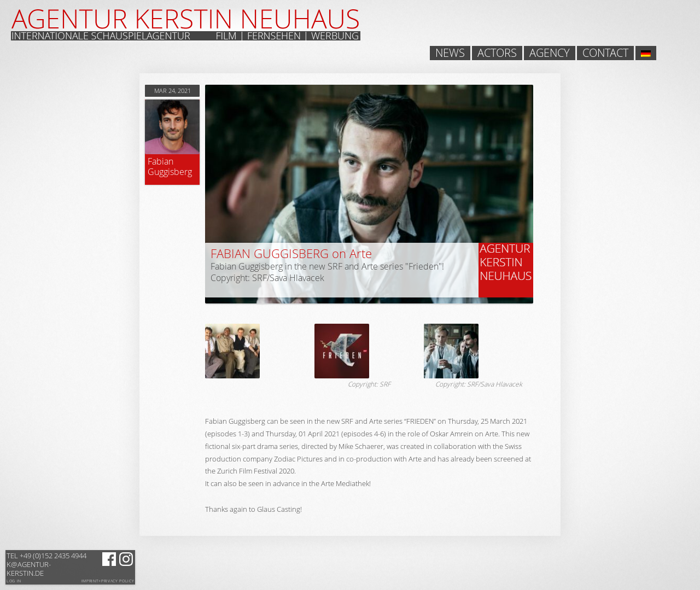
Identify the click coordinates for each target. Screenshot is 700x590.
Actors (497, 53)
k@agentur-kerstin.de (46, 564)
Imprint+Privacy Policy (108, 581)
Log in (14, 581)
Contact (605, 53)
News (450, 53)
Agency (550, 53)
